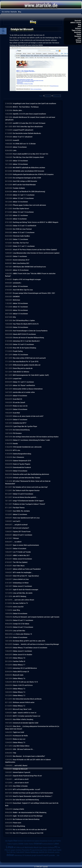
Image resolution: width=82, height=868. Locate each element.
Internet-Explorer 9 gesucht (22, 772)
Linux (10, 847)
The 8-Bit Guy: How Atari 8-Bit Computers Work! (28, 157)
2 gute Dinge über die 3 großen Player (25, 426)
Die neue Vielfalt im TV (20, 603)
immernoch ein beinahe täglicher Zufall (26, 723)
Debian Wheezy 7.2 (19, 706)
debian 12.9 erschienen (20, 161)
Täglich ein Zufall (18, 732)
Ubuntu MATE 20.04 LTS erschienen (24, 334)
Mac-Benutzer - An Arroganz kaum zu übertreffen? (29, 756)
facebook (28, 855)
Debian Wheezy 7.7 (19, 665)
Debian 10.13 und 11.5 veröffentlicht (25, 226)
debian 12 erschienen (20, 219)
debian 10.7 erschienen (20, 307)
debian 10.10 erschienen (21, 270)
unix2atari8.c (17, 283)
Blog (80, 25)
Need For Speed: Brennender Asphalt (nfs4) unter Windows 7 (32, 796)
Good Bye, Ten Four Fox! (21, 243)
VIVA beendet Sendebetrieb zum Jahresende (27, 447)
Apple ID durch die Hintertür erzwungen (26, 590)
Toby (14, 753)
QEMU (50, 850)
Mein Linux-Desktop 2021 (21, 263)
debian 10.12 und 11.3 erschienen (24, 232)
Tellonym (16, 538)
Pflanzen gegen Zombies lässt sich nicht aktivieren (29, 205)
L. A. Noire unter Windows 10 (22, 634)
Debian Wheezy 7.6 (19, 678)
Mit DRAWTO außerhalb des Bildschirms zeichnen (29, 168)
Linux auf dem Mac (19, 631)
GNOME (21, 844)
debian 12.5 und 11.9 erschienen (23, 198)
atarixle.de (43, 852)
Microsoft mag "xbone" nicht (22, 709)
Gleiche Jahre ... (18, 110)
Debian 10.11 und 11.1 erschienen (24, 246)
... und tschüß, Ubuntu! (20, 765)
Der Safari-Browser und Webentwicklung (26, 800)
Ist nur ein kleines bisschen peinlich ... (25, 497)
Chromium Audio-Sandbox (21, 236)
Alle (58, 855)
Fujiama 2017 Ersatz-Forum (22, 531)
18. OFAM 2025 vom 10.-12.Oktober (24, 144)
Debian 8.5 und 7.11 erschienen (23, 620)
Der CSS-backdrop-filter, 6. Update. (24, 320)
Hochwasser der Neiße (20, 736)
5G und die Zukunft (19, 402)
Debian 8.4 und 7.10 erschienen (23, 627)
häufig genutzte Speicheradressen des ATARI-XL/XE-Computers (33, 174)
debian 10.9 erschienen (20, 286)
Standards (78, 36)
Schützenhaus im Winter (21, 583)
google (34, 855)
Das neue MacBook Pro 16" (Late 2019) (26, 361)
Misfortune (16, 300)
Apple (10, 841)
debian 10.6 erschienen (20, 310)
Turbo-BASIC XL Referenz (21, 372)
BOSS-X (21, 841)
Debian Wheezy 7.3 (19, 695)
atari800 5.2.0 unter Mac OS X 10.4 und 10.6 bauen (29, 123)
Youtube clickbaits (19, 188)
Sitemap (78, 40)
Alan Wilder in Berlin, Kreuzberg (23, 719)
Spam (55, 850)
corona (57, 852)
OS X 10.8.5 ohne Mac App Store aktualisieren (28, 127)
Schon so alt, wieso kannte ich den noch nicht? (28, 416)
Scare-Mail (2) (17, 399)
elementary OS (19, 855)
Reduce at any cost (19, 739)
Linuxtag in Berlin (18, 809)
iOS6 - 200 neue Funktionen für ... (24, 749)
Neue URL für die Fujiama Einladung (24, 348)
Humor (31, 844)
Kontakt (79, 42)
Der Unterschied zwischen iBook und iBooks (27, 699)
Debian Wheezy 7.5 (19, 689)
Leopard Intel (17, 379)
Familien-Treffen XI (19, 661)
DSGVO (29, 841)
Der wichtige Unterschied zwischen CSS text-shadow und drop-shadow (36, 437)
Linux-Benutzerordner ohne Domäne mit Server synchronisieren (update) (36, 253)
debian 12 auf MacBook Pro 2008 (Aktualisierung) (29, 191)
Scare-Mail (16, 413)
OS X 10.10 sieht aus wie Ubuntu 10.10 (25, 682)
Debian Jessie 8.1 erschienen (22, 651)
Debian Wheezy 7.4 (19, 692)
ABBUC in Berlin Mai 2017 (21, 555)
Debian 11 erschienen (20, 256)
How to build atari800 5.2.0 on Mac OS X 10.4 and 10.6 (30, 154)
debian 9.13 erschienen (20, 314)
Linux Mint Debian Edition (21, 746)
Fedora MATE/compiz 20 (21, 672)
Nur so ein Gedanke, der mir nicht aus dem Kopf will (30, 829)
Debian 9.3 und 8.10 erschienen (23, 494)
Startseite (78, 21)
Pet (59, 847)
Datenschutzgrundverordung (22, 454)
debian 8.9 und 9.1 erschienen (23, 535)
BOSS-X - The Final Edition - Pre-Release (26, 107)
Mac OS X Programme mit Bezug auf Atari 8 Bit (28, 833)
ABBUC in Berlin (76, 23)
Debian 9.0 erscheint (20, 549)
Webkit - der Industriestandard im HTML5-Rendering (30, 812)
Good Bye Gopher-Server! (21, 209)
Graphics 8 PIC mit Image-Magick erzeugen (27, 279)
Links (79, 38)
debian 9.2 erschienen (20, 514)
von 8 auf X (17, 521)
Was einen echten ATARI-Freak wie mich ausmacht (29, 358)
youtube (52, 855)
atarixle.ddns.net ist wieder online (24, 392)
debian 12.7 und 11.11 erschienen (24, 195)
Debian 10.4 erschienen (20, 327)
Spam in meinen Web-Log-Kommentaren (26, 545)
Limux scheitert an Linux (21, 579)
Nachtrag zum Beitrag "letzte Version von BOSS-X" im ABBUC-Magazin (36, 222)
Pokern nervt (17, 823)
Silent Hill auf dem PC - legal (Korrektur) (26, 576)
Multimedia (29, 847)
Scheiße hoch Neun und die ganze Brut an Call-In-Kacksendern (33, 793)
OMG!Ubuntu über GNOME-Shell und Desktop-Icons (29, 267)
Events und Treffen (54, 841)
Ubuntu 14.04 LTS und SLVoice (23, 685)
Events (79, 34)
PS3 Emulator (17, 433)
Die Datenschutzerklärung (21, 430)
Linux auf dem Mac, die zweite (23, 593)
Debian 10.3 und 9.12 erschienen (23, 344)
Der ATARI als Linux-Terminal (22, 229)
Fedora (9, 844)
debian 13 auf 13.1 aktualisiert (23, 137)
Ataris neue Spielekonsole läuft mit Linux (26, 518)
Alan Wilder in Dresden (20, 786)
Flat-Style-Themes (19, 508)
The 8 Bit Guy (11, 852)
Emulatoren (44, 841)
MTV (15, 847)
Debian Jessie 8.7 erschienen (22, 586)
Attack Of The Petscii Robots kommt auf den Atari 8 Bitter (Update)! (35, 250)
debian (10, 855)
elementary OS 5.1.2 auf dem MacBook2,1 (26, 341)
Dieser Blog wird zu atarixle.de (23, 368)
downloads (78, 32)
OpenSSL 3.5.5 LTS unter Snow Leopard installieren (29, 114)
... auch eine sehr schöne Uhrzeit (23, 600)
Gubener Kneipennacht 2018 (22, 461)
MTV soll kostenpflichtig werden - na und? (27, 789)
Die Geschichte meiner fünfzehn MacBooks (27, 133)
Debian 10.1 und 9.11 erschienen (23, 382)
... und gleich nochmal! (20, 525)
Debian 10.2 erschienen (20, 355)
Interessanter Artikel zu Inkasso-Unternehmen (28, 389)
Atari (16, 841)
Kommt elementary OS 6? (21, 260)
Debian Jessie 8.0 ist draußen (23, 655)
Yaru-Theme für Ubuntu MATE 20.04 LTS (26, 324)
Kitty (14, 317)
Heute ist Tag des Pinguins (22, 464)
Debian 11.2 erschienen (20, 239)
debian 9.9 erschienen (20, 396)
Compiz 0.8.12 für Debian (21, 624)
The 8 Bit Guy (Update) (20, 562)
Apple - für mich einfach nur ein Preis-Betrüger (28, 816)
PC (56, 847)
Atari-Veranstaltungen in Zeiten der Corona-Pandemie (30, 331)
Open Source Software (46, 847)
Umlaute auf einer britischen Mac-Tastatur (27, 478)
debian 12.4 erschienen (20, 202)
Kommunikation (48, 844)
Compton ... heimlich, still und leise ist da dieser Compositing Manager (36, 644)
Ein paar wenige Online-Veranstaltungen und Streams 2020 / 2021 (34, 293)
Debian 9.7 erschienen (20, 420)
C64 (25, 841)
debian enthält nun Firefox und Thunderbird (27, 569)
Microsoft (57, 96)
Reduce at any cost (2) (20, 406)
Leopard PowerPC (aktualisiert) (23, 130)
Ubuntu (27, 852)
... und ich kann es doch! (21, 779)
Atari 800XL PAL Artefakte (21, 511)
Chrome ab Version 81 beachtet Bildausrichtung (28, 338)
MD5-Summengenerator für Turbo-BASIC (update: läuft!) (31, 375)
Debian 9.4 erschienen (20, 471)
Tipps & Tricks (76, 30)
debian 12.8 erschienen (20, 164)
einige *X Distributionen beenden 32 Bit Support (28, 501)
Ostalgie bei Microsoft (20, 769)
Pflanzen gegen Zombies (13, 850)
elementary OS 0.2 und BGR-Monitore (25, 668)
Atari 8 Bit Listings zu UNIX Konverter (25, 181)
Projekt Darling (18, 351)
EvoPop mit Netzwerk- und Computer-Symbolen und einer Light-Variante (36, 617)
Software (78, 28)
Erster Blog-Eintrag (19, 826)
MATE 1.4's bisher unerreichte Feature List (27, 716)
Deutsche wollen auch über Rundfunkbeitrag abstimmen (31, 474)
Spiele (59, 850)
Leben (56, 844)
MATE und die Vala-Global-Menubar (24, 185)
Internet (48, 96)
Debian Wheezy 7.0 (19, 742)
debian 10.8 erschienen (20, 303)
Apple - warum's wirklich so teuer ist (25, 713)
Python (45, 850)
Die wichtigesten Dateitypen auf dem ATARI (27, 178)
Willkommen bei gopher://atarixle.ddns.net (27, 365)
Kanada (15, 443)
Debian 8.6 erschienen (20, 613)
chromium (51, 852)
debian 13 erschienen (20, 147)
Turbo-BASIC (20, 852)
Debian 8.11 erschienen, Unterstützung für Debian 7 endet (31, 440)
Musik (36, 847)
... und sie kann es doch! (21, 783)
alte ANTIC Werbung (20, 596)
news (79, 26)
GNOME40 (16, 297)
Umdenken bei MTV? (20, 423)
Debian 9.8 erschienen (20, 409)
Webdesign (34, 852)
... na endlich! (17, 542)
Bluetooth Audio (18, 675)
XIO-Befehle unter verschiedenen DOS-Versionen (29, 171)
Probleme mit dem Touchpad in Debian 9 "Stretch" (29, 504)
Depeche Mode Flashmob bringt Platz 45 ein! (27, 776)
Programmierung (36, 850)
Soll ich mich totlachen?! (21, 528)
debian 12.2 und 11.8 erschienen (23, 212)
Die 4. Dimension (18, 457)
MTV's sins (17, 450)
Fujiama (15, 844)
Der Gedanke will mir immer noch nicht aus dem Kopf (30, 487)
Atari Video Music (19, 566)
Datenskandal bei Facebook (22, 467)
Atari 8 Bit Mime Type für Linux (23, 290)
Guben (26, 844)
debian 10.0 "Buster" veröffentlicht (24, 385)
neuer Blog (16, 610)
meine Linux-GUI (18, 607)
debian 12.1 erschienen (20, 215)
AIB (6, 841)
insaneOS (16, 140)
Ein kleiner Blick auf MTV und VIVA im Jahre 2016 (29, 641)
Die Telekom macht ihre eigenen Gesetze (26, 490)
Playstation (26, 850)
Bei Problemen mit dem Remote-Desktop (26, 819)
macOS (46, 855)
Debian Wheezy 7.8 (19, 658)
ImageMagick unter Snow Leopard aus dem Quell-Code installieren (34, 103)
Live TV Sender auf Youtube (22, 552)
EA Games (36, 841)
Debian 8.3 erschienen (20, 637)
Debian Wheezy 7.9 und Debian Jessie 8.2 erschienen (30, 648)
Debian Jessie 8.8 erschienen (22, 559)
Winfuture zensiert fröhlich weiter (24, 702)
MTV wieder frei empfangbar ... (23, 572)
